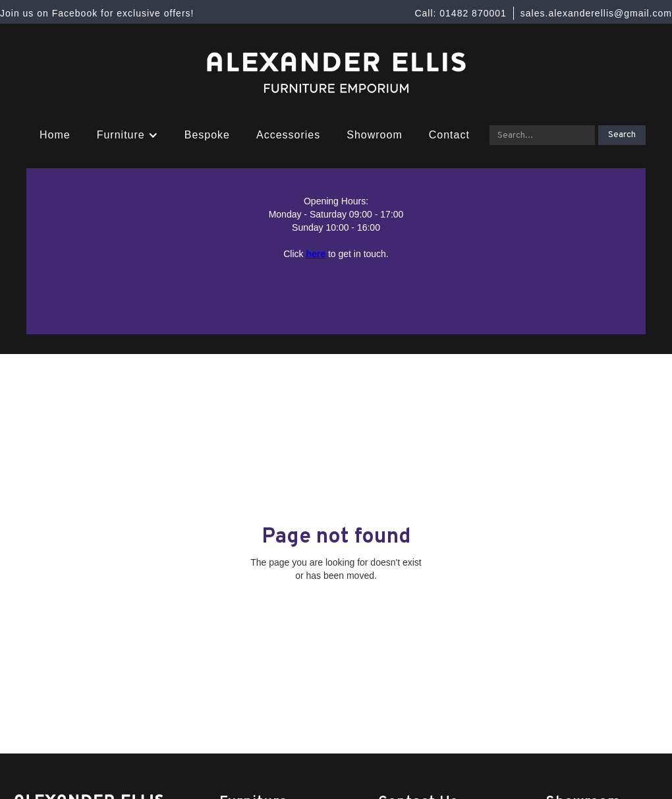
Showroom (374, 135)
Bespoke (207, 135)
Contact (449, 135)
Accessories (288, 135)
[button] (127, 135)
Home (55, 135)
